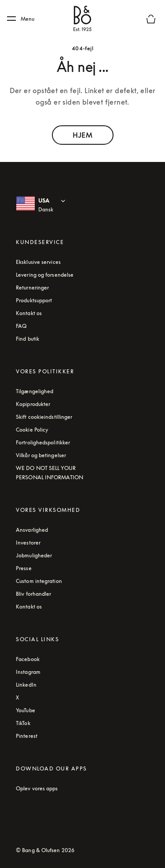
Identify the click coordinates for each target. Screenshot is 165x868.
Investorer (28, 543)
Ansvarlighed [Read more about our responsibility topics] (32, 530)
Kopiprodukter (33, 404)
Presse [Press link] (24, 568)
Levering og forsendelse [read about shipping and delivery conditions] (45, 275)
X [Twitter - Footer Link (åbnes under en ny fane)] (17, 697)
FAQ (21, 326)
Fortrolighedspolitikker (43, 442)
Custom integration (39, 581)
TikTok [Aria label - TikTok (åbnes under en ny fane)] (23, 723)
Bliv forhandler (34, 594)
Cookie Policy (32, 430)
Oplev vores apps (37, 788)
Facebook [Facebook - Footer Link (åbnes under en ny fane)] (28, 659)
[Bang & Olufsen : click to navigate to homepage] (83, 19)
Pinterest (27, 736)
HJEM (82, 135)
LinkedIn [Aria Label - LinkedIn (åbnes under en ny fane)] (26, 685)
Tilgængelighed (35, 391)
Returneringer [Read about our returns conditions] (32, 287)
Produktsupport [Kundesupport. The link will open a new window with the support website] (34, 300)
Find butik (27, 339)
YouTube (26, 710)
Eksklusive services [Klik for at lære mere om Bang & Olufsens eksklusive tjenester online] (38, 262)
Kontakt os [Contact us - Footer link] (29, 313)
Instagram (28, 672)
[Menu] (24, 19)
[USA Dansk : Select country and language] (54, 205)
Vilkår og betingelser (41, 455)
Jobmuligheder (34, 555)
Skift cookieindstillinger (44, 417)
